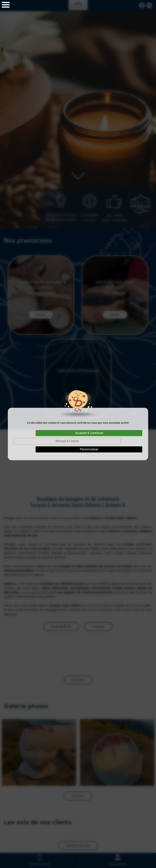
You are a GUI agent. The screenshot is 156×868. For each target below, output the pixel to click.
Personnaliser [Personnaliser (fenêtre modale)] (89, 449)
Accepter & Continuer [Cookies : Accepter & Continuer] (89, 433)
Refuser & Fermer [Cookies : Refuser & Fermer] (67, 441)
